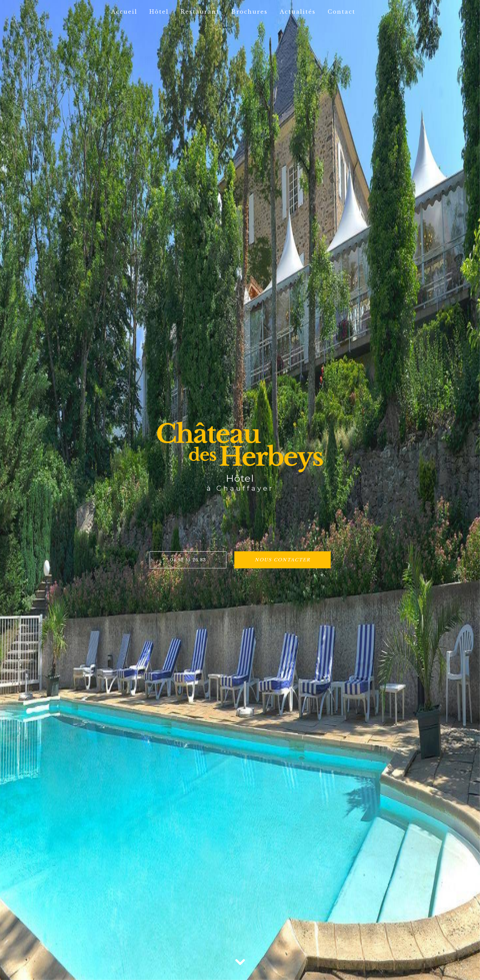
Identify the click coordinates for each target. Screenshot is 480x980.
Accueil (124, 12)
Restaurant (200, 12)
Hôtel (159, 12)
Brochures (249, 12)
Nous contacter (282, 560)
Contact (341, 12)
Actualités (298, 12)
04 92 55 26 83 (188, 560)
